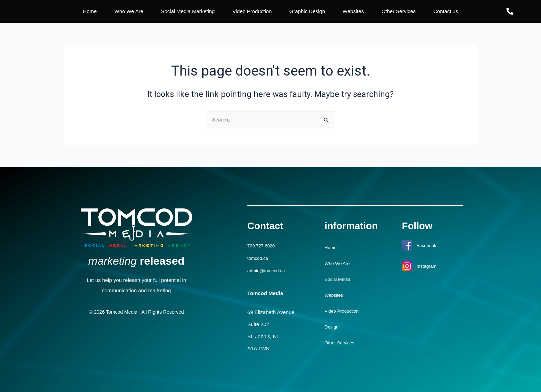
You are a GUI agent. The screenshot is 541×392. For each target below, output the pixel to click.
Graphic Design (307, 11)
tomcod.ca (259, 258)
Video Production (252, 11)
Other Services (399, 11)
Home (90, 11)
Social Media (340, 280)
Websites (353, 11)
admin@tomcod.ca (269, 270)
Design (333, 327)
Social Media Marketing (188, 11)
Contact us (446, 11)
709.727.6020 (263, 246)
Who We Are (129, 11)
